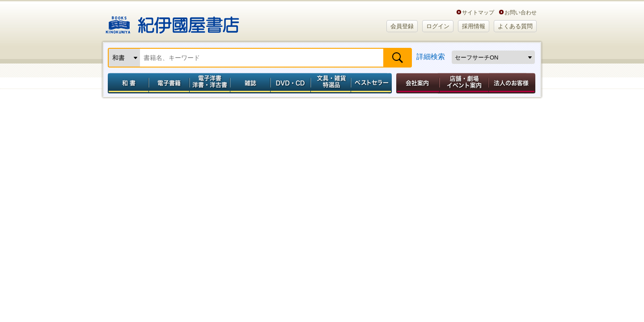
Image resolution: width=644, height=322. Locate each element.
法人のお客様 (513, 83)
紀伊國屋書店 (172, 21)
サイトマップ (478, 12)
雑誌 (250, 83)
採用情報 (474, 26)
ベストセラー (372, 83)
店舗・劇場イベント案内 (464, 83)
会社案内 (416, 83)
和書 (127, 83)
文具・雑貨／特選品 (331, 83)
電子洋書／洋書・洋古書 (210, 83)
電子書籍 (169, 83)
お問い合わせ (521, 12)
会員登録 (402, 26)
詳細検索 (431, 57)
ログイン (438, 26)
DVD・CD (291, 83)
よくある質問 (515, 26)
